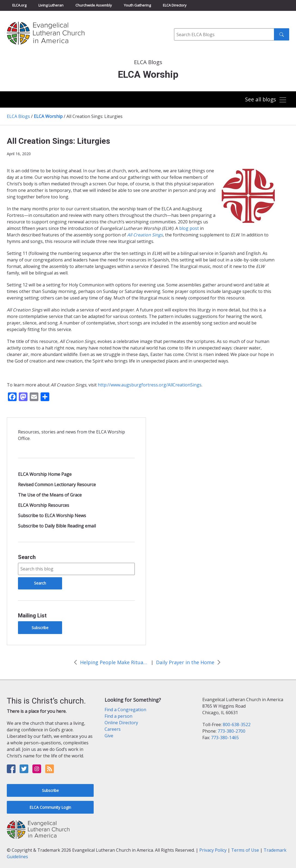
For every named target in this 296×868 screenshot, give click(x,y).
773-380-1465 (225, 738)
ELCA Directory (175, 5)
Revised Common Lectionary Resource (57, 485)
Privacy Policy (213, 850)
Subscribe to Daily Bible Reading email (57, 526)
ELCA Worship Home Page (45, 474)
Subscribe (40, 628)
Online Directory (121, 723)
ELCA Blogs (18, 116)
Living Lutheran (51, 5)
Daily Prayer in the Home (185, 662)
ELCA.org (19, 5)
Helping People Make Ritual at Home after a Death (114, 662)
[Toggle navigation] (266, 100)
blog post (189, 228)
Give (109, 736)
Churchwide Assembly (94, 5)
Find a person (118, 716)
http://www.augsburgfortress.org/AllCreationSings (150, 385)
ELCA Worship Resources (44, 505)
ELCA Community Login (50, 807)
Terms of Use (245, 850)
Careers (113, 729)
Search (27, 557)
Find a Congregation (125, 710)
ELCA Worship (48, 116)
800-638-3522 (237, 725)
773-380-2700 (231, 731)
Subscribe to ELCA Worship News (52, 516)
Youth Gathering (137, 5)
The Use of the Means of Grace (50, 495)
